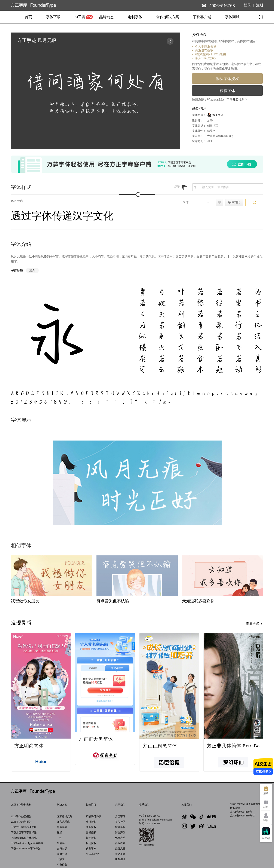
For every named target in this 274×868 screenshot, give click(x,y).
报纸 (59, 832)
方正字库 (120, 816)
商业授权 (91, 827)
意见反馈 (120, 854)
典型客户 (91, 849)
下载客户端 (202, 17)
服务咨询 (120, 859)
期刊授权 (91, 838)
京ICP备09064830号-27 (243, 816)
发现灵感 (21, 623)
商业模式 (120, 843)
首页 (28, 17)
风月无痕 (17, 201)
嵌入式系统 (63, 822)
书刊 (59, 838)
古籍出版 (62, 849)
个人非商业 (92, 854)
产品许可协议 (94, 816)
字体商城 (232, 17)
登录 (247, 5)
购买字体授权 (227, 79)
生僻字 (61, 843)
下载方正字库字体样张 (24, 832)
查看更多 (255, 624)
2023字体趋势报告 (21, 822)
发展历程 (120, 827)
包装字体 (62, 827)
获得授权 (91, 822)
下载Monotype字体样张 (24, 838)
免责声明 (120, 838)
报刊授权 (91, 843)
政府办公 (62, 854)
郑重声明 (120, 832)
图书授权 (91, 832)
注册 (260, 5)
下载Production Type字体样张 (27, 843)
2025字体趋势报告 (21, 816)
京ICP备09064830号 (241, 812)
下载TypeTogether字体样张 (26, 849)
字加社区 (120, 822)
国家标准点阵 (65, 816)
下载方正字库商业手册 (24, 827)
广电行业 (62, 865)
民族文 (61, 859)
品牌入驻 (120, 849)
